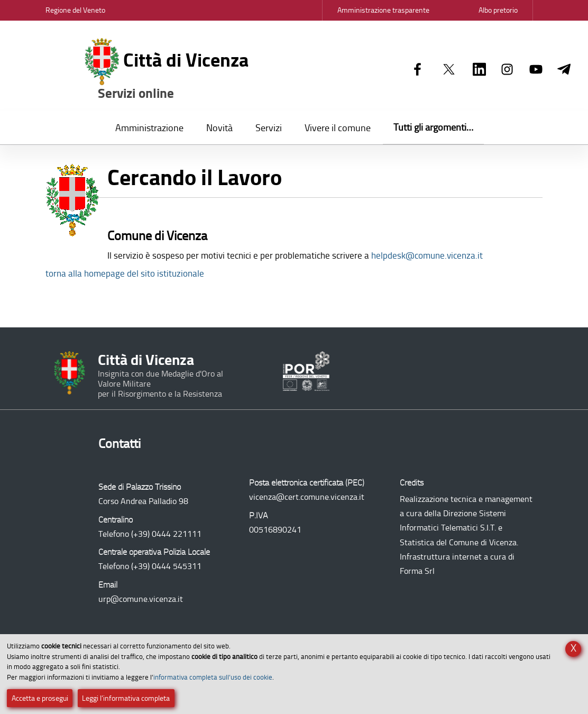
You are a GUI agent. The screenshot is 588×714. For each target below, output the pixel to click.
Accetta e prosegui (40, 698)
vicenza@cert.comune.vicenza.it (307, 497)
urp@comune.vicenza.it (141, 599)
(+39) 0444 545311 (166, 566)
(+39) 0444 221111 (166, 534)
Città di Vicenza (167, 70)
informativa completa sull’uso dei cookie (213, 677)
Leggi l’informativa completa (126, 698)
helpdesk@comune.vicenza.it (427, 255)
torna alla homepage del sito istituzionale (125, 273)
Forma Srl (417, 571)
